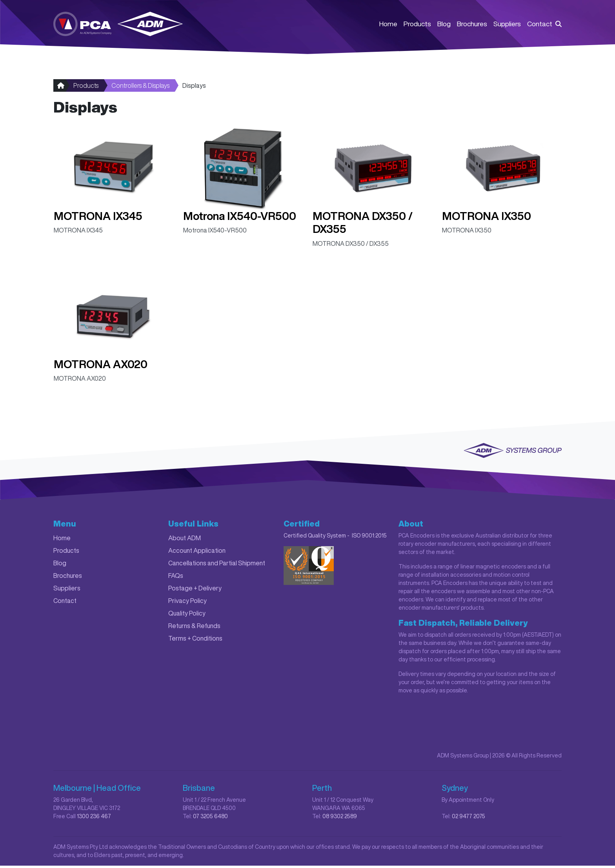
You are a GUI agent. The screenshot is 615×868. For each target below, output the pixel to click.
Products (417, 24)
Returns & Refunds (194, 628)
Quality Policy (187, 616)
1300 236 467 (94, 819)
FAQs (176, 578)
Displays (194, 88)
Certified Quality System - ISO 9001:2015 (335, 538)
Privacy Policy (187, 603)
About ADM (185, 540)
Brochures (472, 24)
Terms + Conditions (195, 641)
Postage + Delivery (195, 590)
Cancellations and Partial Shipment (217, 565)
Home (388, 24)
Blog (444, 24)
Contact (540, 24)
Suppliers (507, 24)
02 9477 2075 (469, 819)
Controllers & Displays (140, 88)
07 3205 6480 (210, 819)
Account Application (197, 553)
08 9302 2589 (340, 819)
